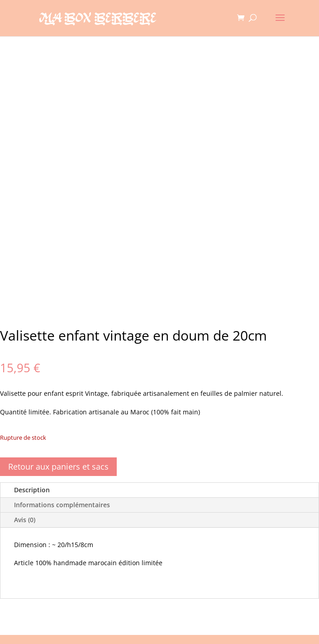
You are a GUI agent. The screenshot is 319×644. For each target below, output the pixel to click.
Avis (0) (25, 520)
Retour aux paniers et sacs (58, 466)
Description (32, 490)
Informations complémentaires (62, 505)
